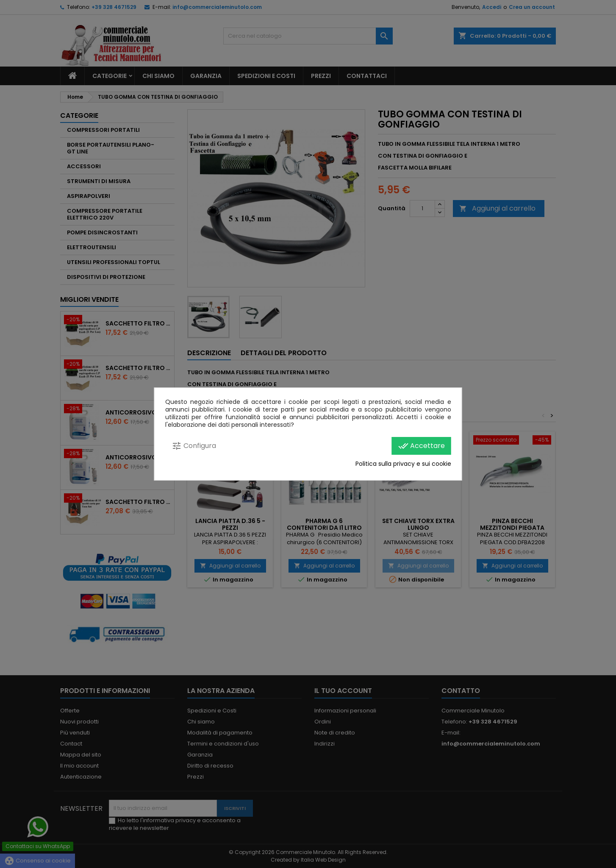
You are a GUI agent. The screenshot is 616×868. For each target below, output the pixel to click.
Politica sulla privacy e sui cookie (403, 464)
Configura (194, 446)
